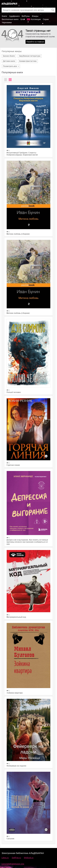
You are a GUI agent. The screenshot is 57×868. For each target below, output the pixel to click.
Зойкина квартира (15, 693)
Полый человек (14, 392)
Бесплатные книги (10, 19)
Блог (23, 19)
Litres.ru (5, 858)
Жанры (35, 16)
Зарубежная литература (30, 56)
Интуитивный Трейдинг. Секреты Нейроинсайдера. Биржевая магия (22, 154)
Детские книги (9, 61)
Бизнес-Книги (9, 56)
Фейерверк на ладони (16, 766)
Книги (4, 16)
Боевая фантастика (28, 61)
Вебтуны (26, 16)
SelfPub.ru (16, 858)
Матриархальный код (16, 617)
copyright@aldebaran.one (13, 864)
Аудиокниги (14, 16)
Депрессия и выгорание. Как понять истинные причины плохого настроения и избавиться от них (27, 542)
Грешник (10, 839)
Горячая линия (13, 465)
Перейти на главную (35, 42)
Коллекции (36, 19)
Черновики (7, 22)
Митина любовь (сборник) (18, 234)
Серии (46, 19)
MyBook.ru (29, 858)
